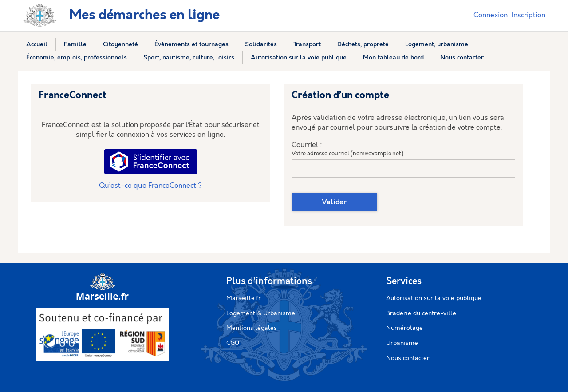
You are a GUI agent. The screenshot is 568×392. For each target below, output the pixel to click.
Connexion (491, 15)
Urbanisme (402, 343)
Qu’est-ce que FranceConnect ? (150, 186)
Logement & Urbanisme (261, 313)
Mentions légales (252, 328)
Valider (334, 202)
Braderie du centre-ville (421, 313)
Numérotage (404, 328)
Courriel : (307, 145)
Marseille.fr (244, 298)
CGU (233, 343)
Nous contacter (408, 358)
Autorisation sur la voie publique (434, 298)
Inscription (529, 15)
